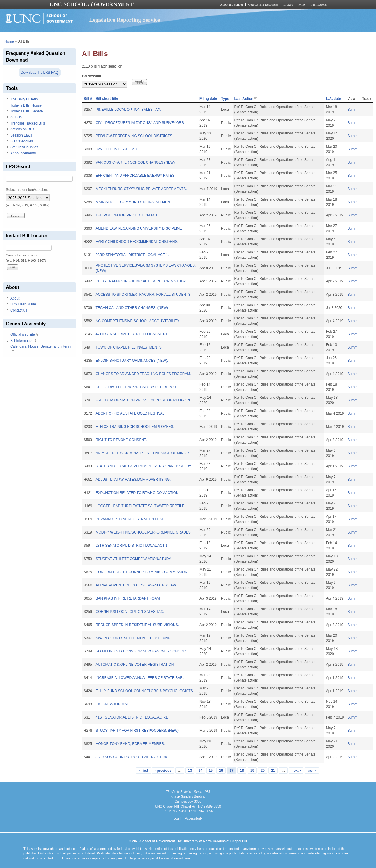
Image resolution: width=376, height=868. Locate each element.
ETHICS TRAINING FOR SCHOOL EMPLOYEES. (135, 427)
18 (242, 771)
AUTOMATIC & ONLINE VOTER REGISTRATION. (135, 665)
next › (296, 771)
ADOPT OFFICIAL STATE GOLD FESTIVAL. (130, 413)
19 (252, 771)
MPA (302, 4)
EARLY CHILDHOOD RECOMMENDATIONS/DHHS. (137, 242)
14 (200, 771)
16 (221, 771)
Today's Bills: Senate (26, 111)
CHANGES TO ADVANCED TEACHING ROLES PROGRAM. (143, 374)
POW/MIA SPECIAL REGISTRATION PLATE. (131, 519)
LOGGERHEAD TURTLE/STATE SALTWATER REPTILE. (140, 506)
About (15, 298)
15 (211, 771)
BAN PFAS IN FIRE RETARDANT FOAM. (128, 598)
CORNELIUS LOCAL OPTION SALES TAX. (130, 612)
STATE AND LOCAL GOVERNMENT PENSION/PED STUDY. (143, 466)
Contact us (19, 310)
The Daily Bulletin (24, 99)
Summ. (353, 110)
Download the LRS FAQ (40, 73)
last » (312, 771)
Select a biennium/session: (27, 190)
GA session (92, 76)
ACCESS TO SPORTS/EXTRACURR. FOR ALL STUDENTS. (143, 295)
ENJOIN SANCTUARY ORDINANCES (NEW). (132, 361)
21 (273, 771)
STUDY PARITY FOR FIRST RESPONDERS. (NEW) (137, 731)
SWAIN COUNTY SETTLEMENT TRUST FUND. (133, 638)
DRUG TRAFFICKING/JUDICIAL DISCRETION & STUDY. (141, 281)
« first (143, 771)
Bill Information (24, 341)
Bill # (88, 99)
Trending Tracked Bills (28, 123)
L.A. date (334, 99)
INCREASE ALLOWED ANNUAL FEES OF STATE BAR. (140, 678)
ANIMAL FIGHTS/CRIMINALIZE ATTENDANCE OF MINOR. (143, 453)
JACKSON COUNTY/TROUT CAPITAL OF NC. (132, 757)
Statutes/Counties (24, 147)
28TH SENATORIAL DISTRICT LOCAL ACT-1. (132, 546)
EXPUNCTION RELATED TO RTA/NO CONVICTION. (137, 493)
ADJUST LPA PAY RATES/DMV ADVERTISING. (133, 480)
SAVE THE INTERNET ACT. (117, 149)
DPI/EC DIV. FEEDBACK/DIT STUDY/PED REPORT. (137, 387)
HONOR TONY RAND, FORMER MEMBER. (130, 744)
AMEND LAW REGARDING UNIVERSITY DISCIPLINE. (139, 228)
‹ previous (163, 771)
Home (9, 41)
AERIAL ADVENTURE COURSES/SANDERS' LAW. (136, 585)
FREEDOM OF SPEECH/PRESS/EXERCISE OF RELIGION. (143, 400)
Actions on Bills (22, 129)
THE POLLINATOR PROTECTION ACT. (127, 215)
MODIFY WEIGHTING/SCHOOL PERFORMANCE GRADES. (143, 532)
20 (262, 771)
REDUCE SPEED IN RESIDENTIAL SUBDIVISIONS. (137, 625)
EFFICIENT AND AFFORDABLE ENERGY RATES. (135, 176)
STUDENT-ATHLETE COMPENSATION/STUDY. (134, 559)
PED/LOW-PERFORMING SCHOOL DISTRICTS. (134, 136)
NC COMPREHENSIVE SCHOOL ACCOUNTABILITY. (138, 321)
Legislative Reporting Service (124, 20)
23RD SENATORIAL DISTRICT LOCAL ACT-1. (132, 255)
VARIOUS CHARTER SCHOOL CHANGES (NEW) (135, 162)
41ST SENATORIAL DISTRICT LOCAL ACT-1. (132, 717)
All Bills (16, 117)
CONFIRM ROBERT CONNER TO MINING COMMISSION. (142, 572)
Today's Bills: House (26, 105)
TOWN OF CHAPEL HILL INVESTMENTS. (129, 347)
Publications (319, 4)
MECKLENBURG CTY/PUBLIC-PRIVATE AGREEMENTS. (141, 189)
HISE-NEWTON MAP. (113, 704)
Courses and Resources (263, 4)
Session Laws (21, 135)
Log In (178, 818)
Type (225, 99)
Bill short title (107, 99)
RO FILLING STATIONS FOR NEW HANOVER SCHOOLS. (142, 651)
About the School (232, 4)
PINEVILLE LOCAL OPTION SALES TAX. (128, 110)
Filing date (208, 99)
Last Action (246, 99)
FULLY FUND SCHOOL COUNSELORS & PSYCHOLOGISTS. (145, 691)
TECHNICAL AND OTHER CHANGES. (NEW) (132, 308)
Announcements (23, 153)
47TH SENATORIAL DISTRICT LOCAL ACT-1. (132, 334)
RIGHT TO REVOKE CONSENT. (121, 440)
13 (190, 771)
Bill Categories (22, 141)
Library (288, 4)
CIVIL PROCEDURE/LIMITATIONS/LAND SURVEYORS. (140, 123)
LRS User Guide (23, 304)
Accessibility (194, 818)
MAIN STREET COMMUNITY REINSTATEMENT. (134, 202)
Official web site (24, 334)
